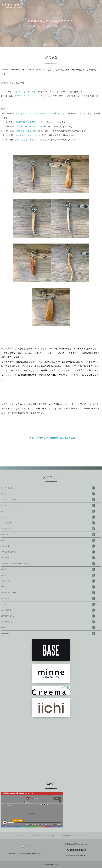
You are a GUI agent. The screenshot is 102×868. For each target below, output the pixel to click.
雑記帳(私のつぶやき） (48, 593)
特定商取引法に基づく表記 (62, 438)
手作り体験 (48, 599)
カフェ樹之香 (48, 610)
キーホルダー (48, 529)
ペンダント (48, 546)
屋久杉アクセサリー (48, 616)
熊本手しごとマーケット (27, 96)
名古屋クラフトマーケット (28, 135)
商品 (48, 540)
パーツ (48, 517)
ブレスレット (48, 558)
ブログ (48, 587)
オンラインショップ (48, 500)
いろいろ (48, 534)
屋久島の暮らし (48, 622)
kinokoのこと (48, 628)
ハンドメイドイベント (48, 511)
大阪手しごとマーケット (27, 140)
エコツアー (48, 604)
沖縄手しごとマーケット (24, 92)
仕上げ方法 (48, 505)
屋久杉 (48, 494)
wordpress (48, 633)
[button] (44, 45)
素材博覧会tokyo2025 (26, 131)
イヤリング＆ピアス (48, 552)
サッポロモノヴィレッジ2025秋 (31, 127)
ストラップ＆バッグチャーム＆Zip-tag (48, 564)
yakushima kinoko (14, 5)
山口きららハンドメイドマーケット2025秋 (36, 114)
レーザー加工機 (48, 488)
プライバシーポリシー (38, 438)
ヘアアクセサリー (48, 523)
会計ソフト (48, 575)
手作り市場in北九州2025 (25, 122)
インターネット (48, 581)
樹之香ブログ (48, 569)
